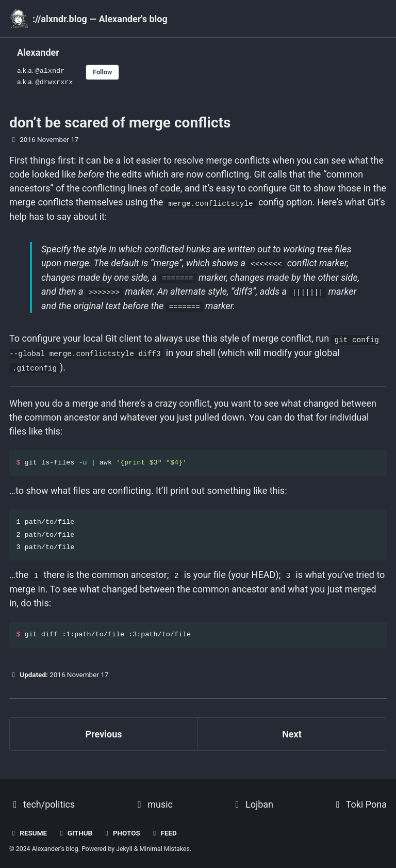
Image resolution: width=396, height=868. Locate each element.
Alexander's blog (55, 844)
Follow (104, 71)
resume (28, 828)
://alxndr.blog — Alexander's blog (100, 19)
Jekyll (124, 844)
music (153, 800)
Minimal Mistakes (165, 844)
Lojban (252, 800)
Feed (163, 828)
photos (121, 828)
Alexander (38, 52)
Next (292, 729)
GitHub (75, 828)
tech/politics (42, 800)
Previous (104, 729)
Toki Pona (359, 800)
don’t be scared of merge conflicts (120, 120)
